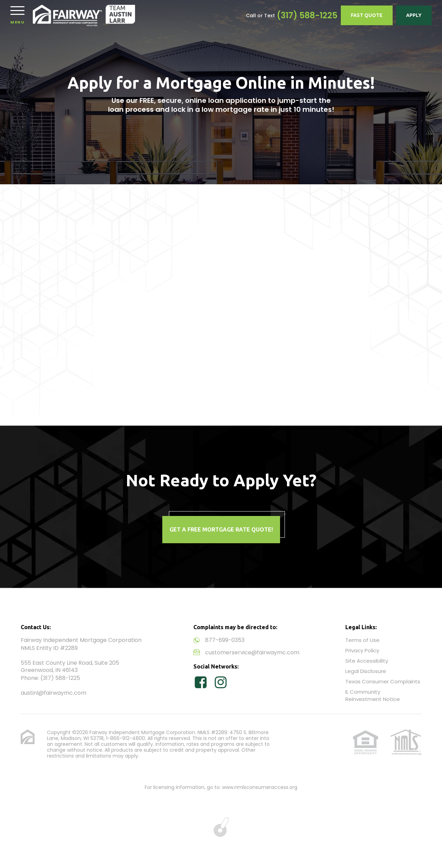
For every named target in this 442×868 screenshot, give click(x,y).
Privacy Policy (362, 650)
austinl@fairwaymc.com (54, 693)
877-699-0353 (225, 640)
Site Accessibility (367, 661)
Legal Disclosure (366, 671)
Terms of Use (362, 640)
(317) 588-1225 (307, 16)
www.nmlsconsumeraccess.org (260, 787)
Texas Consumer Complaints (383, 681)
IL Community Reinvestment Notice (373, 695)
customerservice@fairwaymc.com (252, 652)
